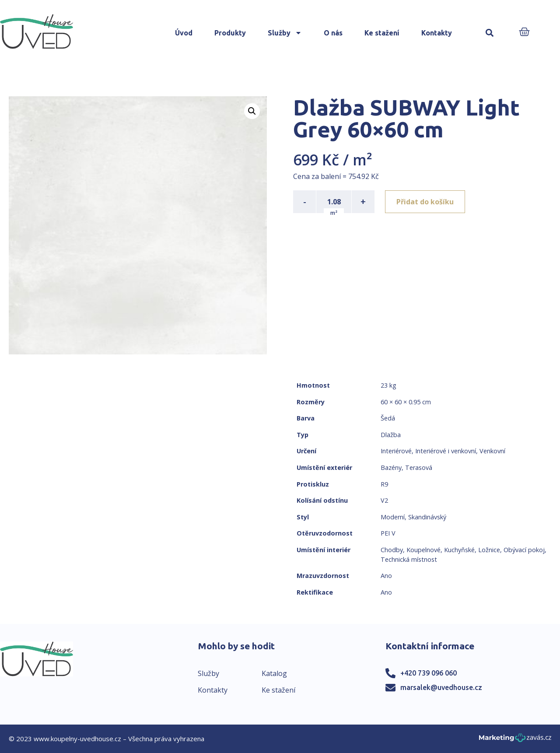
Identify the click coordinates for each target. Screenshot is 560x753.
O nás (333, 33)
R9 (384, 484)
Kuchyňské (459, 550)
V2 (384, 500)
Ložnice (489, 550)
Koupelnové (423, 550)
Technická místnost (409, 559)
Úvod (184, 33)
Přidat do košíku (425, 202)
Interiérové (396, 451)
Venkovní (492, 451)
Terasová (419, 468)
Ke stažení (382, 33)
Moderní (393, 517)
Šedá (388, 418)
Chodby (392, 550)
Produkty (230, 33)
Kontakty (437, 33)
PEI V (388, 533)
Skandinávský (427, 517)
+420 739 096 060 (429, 673)
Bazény (391, 468)
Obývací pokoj (524, 550)
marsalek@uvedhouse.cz (441, 687)
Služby (285, 33)
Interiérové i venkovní (446, 451)
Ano (386, 576)
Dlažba (391, 435)
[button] (490, 33)
